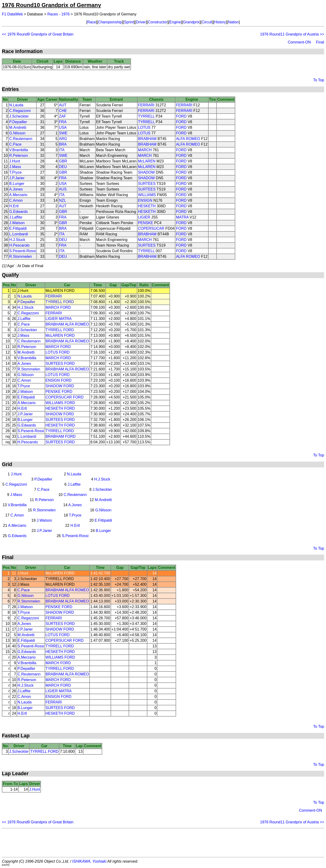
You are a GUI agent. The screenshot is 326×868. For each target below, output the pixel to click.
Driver (141, 22)
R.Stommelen (20, 256)
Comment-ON (299, 42)
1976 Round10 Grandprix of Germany (51, 5)
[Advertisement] (163, 843)
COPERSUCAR (151, 228)
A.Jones (16, 189)
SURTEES (147, 184)
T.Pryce (15, 172)
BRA (63, 144)
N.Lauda (16, 105)
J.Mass (15, 167)
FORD (181, 116)
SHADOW (146, 172)
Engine (175, 22)
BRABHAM (147, 139)
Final (320, 42)
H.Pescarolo (19, 245)
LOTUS (144, 127)
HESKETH (147, 206)
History (220, 22)
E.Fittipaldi (18, 228)
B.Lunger (17, 184)
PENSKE (146, 223)
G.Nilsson (17, 133)
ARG (63, 139)
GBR (63, 161)
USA (63, 127)
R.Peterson (18, 156)
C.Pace (15, 144)
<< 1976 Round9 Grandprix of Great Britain (38, 34)
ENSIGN (145, 200)
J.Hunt (14, 161)
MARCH (145, 150)
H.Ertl (14, 206)
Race (92, 22)
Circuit (207, 22)
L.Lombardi (18, 234)
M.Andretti (18, 127)
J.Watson (17, 223)
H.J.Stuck (17, 240)
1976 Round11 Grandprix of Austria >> (292, 34)
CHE (63, 111)
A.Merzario (18, 195)
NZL (62, 200)
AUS (63, 189)
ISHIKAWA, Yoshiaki (89, 861)
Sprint (129, 22)
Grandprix (191, 22)
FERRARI (146, 105)
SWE (63, 133)
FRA (63, 122)
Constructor (158, 22)
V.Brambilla (18, 150)
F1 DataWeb (12, 14)
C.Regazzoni (20, 111)
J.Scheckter (19, 116)
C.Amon (16, 200)
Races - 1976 (59, 14)
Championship (110, 22)
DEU (63, 167)
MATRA (182, 217)
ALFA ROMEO (188, 139)
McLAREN (147, 161)
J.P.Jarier (17, 178)
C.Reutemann (21, 139)
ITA (62, 150)
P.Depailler (18, 122)
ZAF (62, 116)
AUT (63, 105)
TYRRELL (146, 116)
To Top (319, 80)
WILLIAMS (147, 195)
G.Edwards (18, 212)
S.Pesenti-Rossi (22, 251)
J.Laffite (16, 217)
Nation (233, 22)
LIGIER (144, 217)
